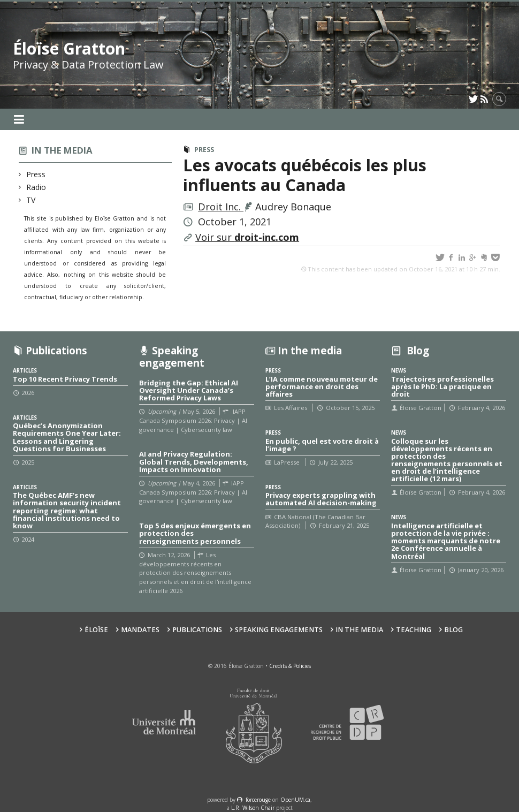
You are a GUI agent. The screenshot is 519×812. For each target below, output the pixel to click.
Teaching (414, 630)
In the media (62, 150)
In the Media (359, 630)
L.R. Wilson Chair (253, 808)
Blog (453, 630)
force (258, 800)
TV (31, 200)
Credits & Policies (290, 666)
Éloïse (96, 630)
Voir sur (247, 237)
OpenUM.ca (295, 800)
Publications (197, 630)
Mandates (140, 630)
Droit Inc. (221, 207)
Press (36, 174)
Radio (36, 187)
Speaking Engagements (279, 630)
